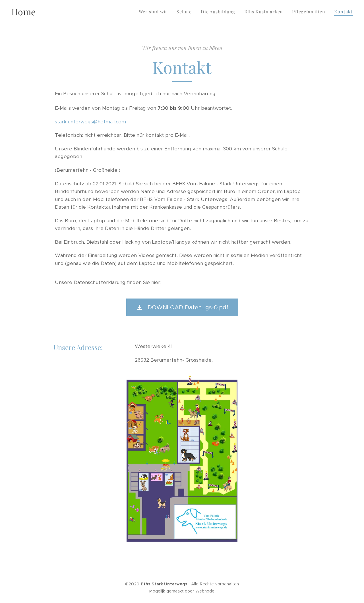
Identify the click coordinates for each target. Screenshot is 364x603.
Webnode (205, 591)
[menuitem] (155, 12)
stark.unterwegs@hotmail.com (90, 122)
